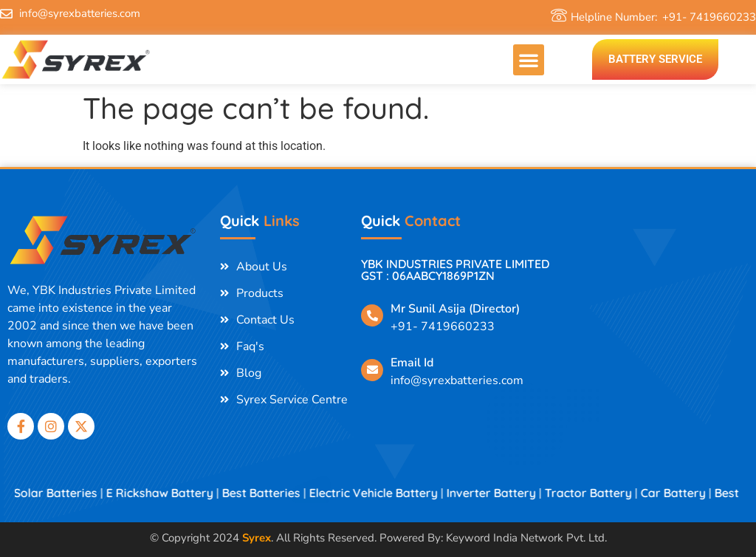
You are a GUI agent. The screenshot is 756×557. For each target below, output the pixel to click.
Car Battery (683, 493)
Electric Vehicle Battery (383, 493)
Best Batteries (271, 493)
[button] (529, 60)
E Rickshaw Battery (169, 493)
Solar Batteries (65, 493)
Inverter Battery (501, 493)
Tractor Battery (598, 493)
